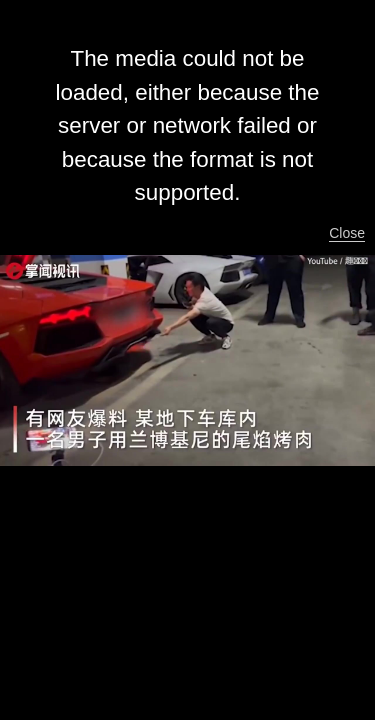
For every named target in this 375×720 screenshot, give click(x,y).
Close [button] (347, 233)
